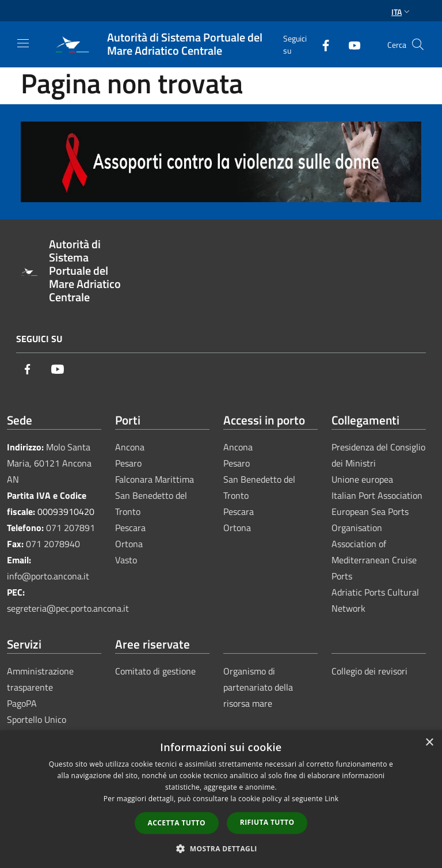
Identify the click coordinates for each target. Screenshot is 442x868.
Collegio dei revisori (369, 671)
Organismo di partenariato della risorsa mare (258, 687)
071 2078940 (53, 544)
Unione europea (362, 479)
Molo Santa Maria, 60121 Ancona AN (49, 463)
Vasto (126, 560)
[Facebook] (321, 44)
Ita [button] (402, 12)
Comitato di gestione (155, 671)
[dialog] (221, 799)
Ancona (130, 447)
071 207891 (71, 528)
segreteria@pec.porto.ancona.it (68, 608)
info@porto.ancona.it (48, 576)
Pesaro (128, 463)
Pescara (130, 528)
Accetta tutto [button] (177, 823)
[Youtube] (350, 44)
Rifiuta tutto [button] (267, 822)
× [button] (429, 743)
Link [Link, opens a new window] (331, 799)
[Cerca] (418, 44)
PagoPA (22, 703)
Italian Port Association (377, 495)
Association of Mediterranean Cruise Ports (374, 560)
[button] (221, 848)
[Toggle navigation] (23, 43)
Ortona (129, 544)
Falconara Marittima (155, 479)
